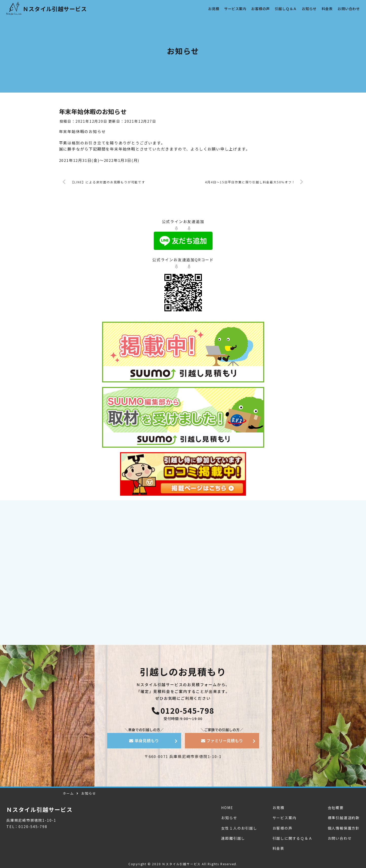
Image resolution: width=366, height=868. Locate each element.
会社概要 (336, 808)
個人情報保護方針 (344, 828)
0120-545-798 (183, 710)
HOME (227, 808)
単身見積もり (144, 741)
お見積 (278, 808)
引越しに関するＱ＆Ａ (293, 838)
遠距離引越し (233, 838)
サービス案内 (285, 818)
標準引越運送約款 (344, 818)
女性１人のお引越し (239, 828)
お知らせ (229, 818)
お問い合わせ (340, 838)
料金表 (278, 848)
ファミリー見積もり (222, 741)
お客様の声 (283, 828)
